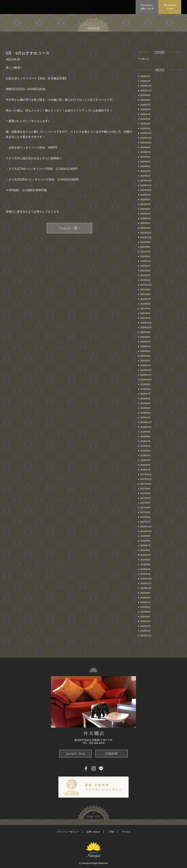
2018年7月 (145, 441)
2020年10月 (146, 328)
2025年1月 (145, 128)
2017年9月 (145, 489)
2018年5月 (145, 451)
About (22, 7)
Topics (38, 7)
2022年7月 (145, 252)
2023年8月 (145, 200)
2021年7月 (145, 299)
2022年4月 (145, 266)
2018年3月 (145, 460)
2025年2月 (145, 124)
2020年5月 (145, 346)
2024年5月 (145, 162)
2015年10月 (146, 588)
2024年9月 (145, 147)
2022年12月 (146, 233)
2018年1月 (145, 470)
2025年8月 (145, 100)
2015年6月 (145, 607)
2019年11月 (146, 375)
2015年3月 (145, 621)
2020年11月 (146, 323)
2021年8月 (145, 294)
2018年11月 (146, 427)
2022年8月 (145, 247)
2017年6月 (145, 503)
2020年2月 (145, 361)
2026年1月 (145, 81)
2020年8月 (145, 337)
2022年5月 (145, 261)
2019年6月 (145, 399)
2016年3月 (145, 565)
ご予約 (111, 832)
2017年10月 (146, 484)
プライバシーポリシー (68, 832)
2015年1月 (145, 631)
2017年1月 (145, 522)
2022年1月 (145, 280)
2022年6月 (145, 256)
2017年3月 (145, 512)
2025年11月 (146, 91)
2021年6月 (145, 304)
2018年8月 (145, 437)
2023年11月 (146, 185)
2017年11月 (146, 479)
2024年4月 (145, 166)
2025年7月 (145, 105)
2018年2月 (145, 465)
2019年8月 (145, 389)
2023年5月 (145, 214)
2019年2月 (145, 413)
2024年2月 (145, 171)
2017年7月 (145, 498)
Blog (114, 7)
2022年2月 (145, 275)
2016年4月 (145, 560)
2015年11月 (146, 583)
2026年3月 (145, 76)
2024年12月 (146, 133)
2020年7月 (145, 342)
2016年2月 (145, 569)
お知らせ (145, 59)
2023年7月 (145, 204)
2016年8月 (145, 541)
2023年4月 (145, 219)
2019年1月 (145, 418)
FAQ (68, 7)
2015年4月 (145, 617)
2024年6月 (145, 157)
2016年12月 (146, 527)
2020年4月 (145, 351)
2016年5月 (145, 555)
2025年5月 (145, 110)
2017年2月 (145, 517)
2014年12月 (146, 636)
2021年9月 (145, 290)
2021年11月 (146, 285)
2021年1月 (145, 318)
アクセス (126, 832)
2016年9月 (145, 536)
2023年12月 (146, 181)
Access (82, 7)
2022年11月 (146, 237)
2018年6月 (145, 446)
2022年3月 (145, 271)
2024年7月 (145, 152)
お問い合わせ (93, 832)
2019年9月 (145, 384)
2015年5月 (145, 612)
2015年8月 (145, 598)
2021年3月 (145, 313)
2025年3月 (145, 119)
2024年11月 (146, 138)
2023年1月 (145, 228)
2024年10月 (146, 143)
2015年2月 (145, 626)
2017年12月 (146, 474)
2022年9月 (145, 242)
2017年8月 (145, 493)
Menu (54, 7)
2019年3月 (145, 408)
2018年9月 (145, 432)
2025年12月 (146, 86)
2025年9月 (145, 95)
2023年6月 (145, 209)
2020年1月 (145, 365)
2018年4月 (145, 456)
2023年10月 (146, 190)
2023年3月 (145, 223)
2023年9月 (145, 195)
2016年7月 (145, 546)
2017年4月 (145, 508)
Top (10, 7)
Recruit (129, 7)
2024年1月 (145, 176)
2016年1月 (145, 574)
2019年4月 (145, 403)
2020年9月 (145, 332)
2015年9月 (145, 593)
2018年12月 (146, 422)
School (97, 7)
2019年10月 (146, 380)
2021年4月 (145, 309)
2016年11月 (146, 531)
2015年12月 (146, 579)
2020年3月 (145, 356)
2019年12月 (146, 370)
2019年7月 (145, 394)
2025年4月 (145, 114)
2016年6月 (145, 550)
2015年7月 (145, 602)
